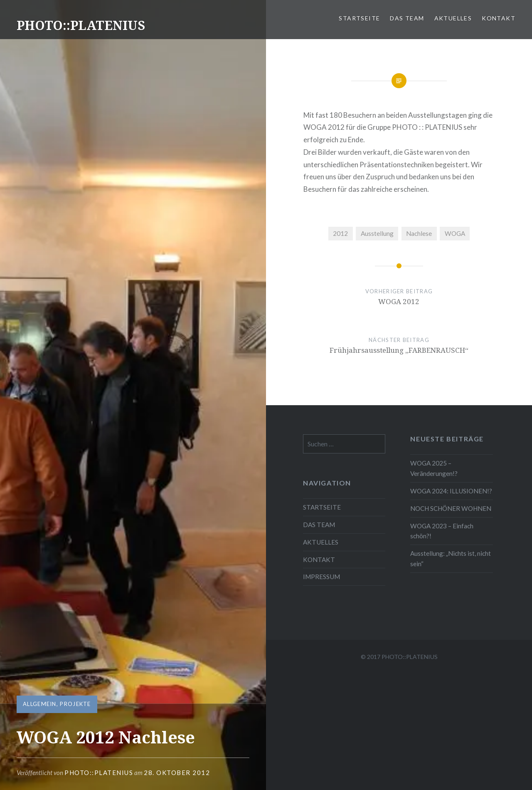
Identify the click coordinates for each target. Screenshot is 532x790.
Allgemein (40, 704)
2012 (340, 233)
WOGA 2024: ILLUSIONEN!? (451, 491)
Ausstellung (377, 233)
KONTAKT (499, 18)
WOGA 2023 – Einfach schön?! (442, 531)
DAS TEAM (407, 18)
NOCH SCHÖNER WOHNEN (451, 508)
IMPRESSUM (321, 577)
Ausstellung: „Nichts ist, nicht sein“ (451, 558)
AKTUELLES (453, 18)
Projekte (75, 704)
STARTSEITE (359, 18)
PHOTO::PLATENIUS (81, 25)
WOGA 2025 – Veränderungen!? (434, 468)
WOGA (455, 233)
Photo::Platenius (99, 773)
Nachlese (419, 233)
